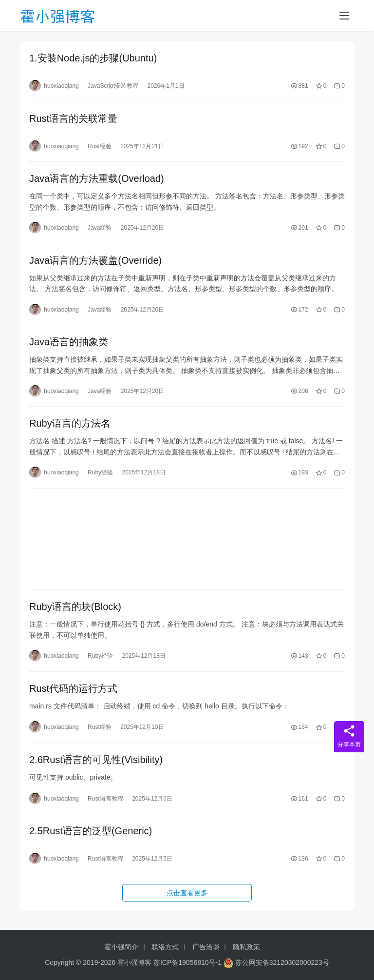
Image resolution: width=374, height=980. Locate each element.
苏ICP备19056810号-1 (187, 962)
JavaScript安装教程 (113, 86)
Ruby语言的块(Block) (75, 612)
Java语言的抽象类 (69, 345)
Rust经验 (100, 147)
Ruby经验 (100, 477)
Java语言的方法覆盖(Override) (95, 263)
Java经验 (100, 230)
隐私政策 (246, 947)
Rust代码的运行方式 (73, 695)
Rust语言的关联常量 (73, 119)
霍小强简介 (121, 947)
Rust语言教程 (105, 806)
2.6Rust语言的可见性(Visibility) (96, 767)
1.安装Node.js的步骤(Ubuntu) (93, 59)
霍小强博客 (134, 962)
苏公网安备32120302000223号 (276, 962)
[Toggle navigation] (344, 16)
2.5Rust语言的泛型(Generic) (91, 839)
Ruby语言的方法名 (70, 428)
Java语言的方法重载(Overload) (97, 180)
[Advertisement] (187, 544)
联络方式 (165, 947)
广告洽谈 (206, 947)
